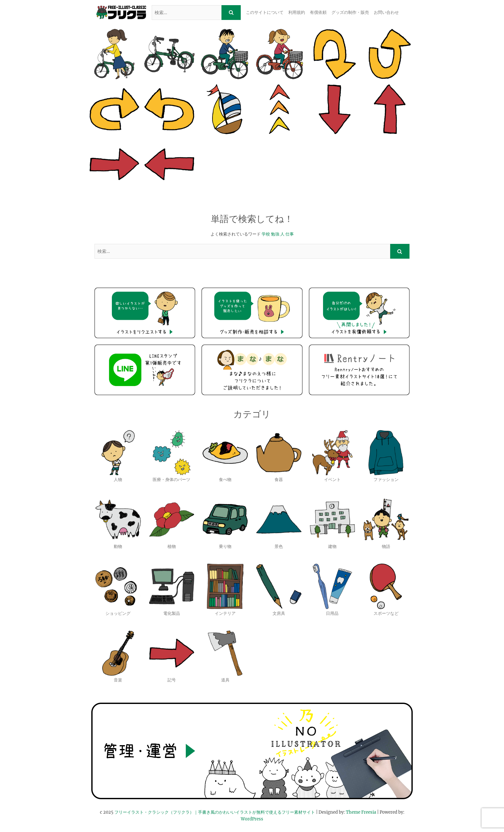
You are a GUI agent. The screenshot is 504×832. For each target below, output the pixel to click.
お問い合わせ (386, 12)
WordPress (252, 819)
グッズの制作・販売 (350, 12)
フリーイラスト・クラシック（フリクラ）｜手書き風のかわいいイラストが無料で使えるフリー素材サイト (215, 812)
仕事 (290, 234)
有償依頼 (318, 12)
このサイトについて (265, 12)
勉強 (275, 234)
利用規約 (297, 12)
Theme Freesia (361, 812)
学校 (266, 234)
